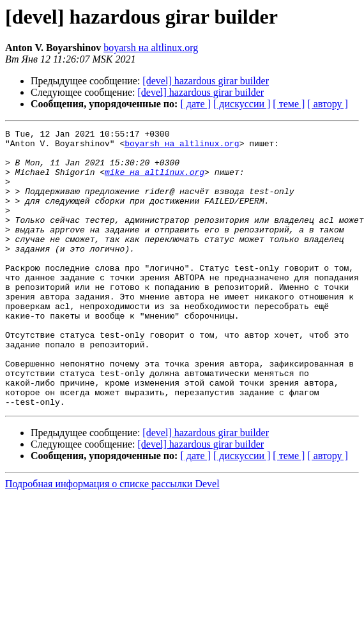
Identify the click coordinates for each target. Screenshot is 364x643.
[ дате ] (195, 104)
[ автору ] (327, 104)
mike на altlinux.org (155, 181)
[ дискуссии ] (242, 104)
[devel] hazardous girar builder (206, 81)
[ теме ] (289, 104)
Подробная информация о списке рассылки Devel (112, 539)
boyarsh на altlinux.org (151, 48)
